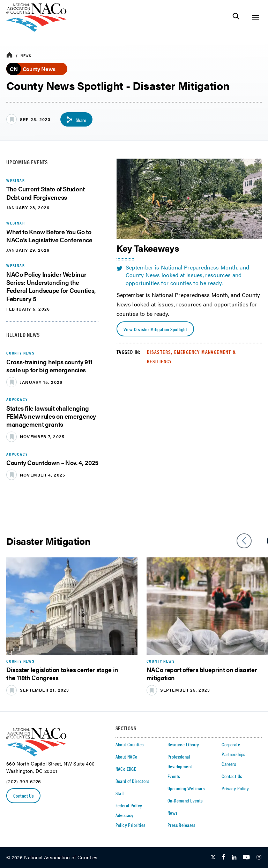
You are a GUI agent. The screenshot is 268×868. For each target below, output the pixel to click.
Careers (229, 764)
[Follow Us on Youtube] (246, 858)
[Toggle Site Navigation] (255, 18)
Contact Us (23, 795)
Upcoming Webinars (186, 788)
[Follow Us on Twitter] (213, 858)
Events (174, 776)
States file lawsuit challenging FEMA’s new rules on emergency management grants (51, 416)
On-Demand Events (185, 800)
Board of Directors (132, 781)
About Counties (130, 744)
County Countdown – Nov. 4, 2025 (52, 462)
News (26, 55)
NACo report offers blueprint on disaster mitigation (202, 673)
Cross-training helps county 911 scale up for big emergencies (49, 366)
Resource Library (183, 744)
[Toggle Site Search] (236, 18)
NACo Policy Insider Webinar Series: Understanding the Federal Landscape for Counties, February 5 (51, 286)
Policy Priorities (131, 825)
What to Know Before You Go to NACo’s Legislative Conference (49, 236)
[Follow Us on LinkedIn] (234, 858)
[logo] (36, 30)
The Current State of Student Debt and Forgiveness (46, 193)
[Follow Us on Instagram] (259, 858)
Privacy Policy (235, 788)
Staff (120, 793)
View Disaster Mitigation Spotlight (155, 329)
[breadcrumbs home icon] (9, 55)
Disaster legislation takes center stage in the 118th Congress (62, 673)
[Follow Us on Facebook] (224, 858)
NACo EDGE (126, 769)
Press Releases (181, 825)
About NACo (126, 756)
